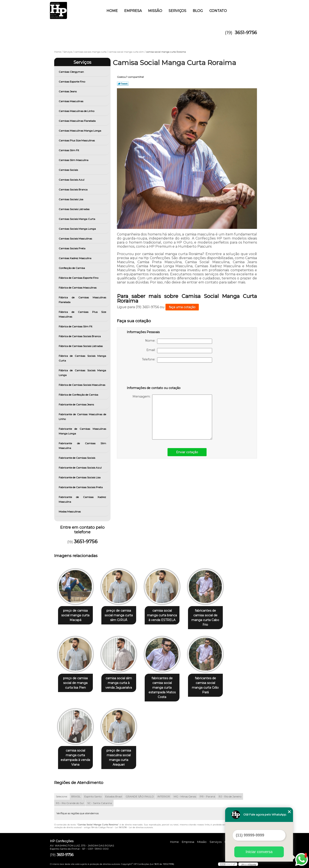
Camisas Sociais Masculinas (76, 239)
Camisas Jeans (68, 91)
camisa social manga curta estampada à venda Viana (75, 758)
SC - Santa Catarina (100, 803)
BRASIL (76, 796)
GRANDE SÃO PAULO (140, 796)
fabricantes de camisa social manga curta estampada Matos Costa (162, 688)
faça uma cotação (182, 307)
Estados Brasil (114, 796)
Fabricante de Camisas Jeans (77, 404)
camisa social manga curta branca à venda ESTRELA (162, 615)
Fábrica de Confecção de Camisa (79, 395)
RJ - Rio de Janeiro (230, 796)
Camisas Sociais (69, 170)
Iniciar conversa (259, 852)
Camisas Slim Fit (69, 150)
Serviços (177, 11)
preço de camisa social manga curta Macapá (75, 615)
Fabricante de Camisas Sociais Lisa (80, 477)
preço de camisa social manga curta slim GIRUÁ (119, 615)
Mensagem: (172, 417)
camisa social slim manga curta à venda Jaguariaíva (119, 683)
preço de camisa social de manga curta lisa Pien (75, 683)
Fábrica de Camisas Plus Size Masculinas (82, 314)
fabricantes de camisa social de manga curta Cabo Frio (205, 618)
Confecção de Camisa (72, 268)
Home (112, 11)
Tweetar (123, 84)
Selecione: (62, 796)
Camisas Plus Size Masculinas (77, 140)
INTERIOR (164, 796)
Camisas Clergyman (72, 72)
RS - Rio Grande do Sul (70, 803)
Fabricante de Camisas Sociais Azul (80, 468)
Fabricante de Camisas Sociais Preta (81, 487)
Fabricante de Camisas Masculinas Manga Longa (82, 431)
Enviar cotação (187, 452)
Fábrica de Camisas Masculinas (78, 288)
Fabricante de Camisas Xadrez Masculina (82, 499)
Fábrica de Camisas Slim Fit (76, 326)
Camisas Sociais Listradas (74, 209)
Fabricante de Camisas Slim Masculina (82, 446)
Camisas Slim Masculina (74, 160)
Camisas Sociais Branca (73, 189)
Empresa (133, 11)
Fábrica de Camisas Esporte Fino (79, 278)
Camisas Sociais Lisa (71, 199)
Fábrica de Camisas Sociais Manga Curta (82, 358)
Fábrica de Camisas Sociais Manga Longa (82, 373)
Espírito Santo (93, 796)
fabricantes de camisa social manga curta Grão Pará (205, 685)
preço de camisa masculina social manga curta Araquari (119, 758)
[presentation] (154, 375)
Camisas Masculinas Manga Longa (80, 131)
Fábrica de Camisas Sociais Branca (80, 336)
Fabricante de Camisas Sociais (77, 458)
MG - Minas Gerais (185, 796)
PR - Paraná (207, 796)
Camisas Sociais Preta (72, 248)
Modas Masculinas (70, 512)
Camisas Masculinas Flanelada (77, 121)
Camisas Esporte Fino (72, 82)
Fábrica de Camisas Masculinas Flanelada (82, 300)
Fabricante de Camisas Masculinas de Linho (82, 417)
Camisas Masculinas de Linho (77, 111)
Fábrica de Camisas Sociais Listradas (81, 346)
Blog (198, 11)
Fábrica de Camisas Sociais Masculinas (82, 385)
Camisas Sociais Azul (72, 180)
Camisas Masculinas (71, 101)
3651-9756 (246, 33)
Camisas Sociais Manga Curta (77, 219)
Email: (179, 351)
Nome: (179, 341)
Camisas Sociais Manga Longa (78, 229)
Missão (155, 11)
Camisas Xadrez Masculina (75, 258)
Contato (218, 11)
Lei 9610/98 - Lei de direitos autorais (134, 827)
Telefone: (177, 360)
